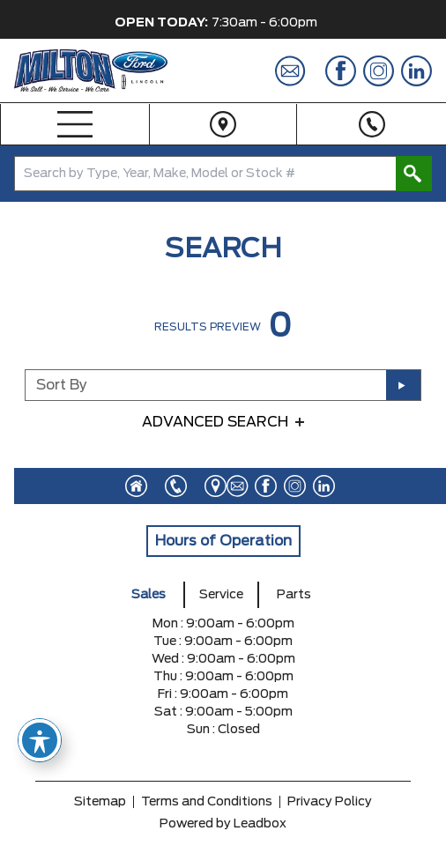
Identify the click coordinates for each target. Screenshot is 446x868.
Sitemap (100, 802)
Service (221, 595)
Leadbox (260, 824)
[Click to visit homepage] (136, 486)
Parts (294, 595)
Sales (149, 595)
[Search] (223, 174)
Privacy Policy (330, 802)
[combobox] (223, 174)
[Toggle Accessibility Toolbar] (40, 740)
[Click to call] (167, 486)
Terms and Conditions (207, 802)
